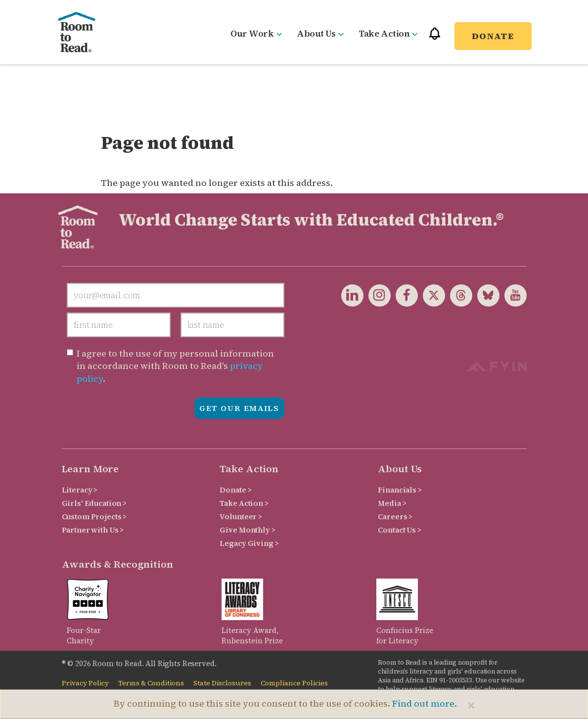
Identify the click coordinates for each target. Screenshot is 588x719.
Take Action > (244, 503)
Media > (392, 503)
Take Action (388, 33)
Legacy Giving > (249, 543)
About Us (320, 33)
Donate (493, 36)
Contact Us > (399, 530)
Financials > (400, 490)
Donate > (235, 490)
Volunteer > (241, 517)
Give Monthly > (247, 530)
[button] (435, 38)
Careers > (395, 517)
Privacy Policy (85, 683)
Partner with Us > (93, 530)
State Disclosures (222, 683)
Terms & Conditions (151, 683)
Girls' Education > (94, 503)
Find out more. (425, 703)
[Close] (471, 705)
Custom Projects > (94, 517)
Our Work (256, 33)
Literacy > (80, 490)
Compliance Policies (294, 683)
